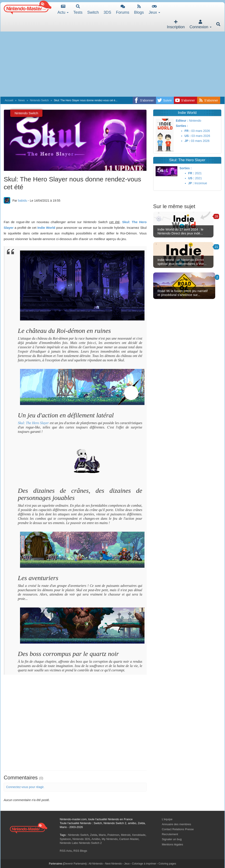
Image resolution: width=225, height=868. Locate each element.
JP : (187, 141)
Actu (63, 9)
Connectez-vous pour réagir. (25, 787)
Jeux (154, 9)
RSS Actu (66, 851)
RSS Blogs (80, 851)
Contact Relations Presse (178, 829)
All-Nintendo (96, 864)
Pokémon (113, 835)
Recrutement (170, 834)
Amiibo (96, 839)
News (22, 100)
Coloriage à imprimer (144, 864)
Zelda (94, 835)
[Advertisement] (112, 64)
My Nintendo (110, 839)
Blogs (139, 9)
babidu (23, 201)
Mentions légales (173, 844)
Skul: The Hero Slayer (33, 423)
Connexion (201, 24)
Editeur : (182, 121)
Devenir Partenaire (75, 864)
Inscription (176, 24)
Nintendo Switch (39, 100)
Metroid (126, 835)
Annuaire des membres (176, 824)
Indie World (46, 228)
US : (188, 136)
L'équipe (167, 819)
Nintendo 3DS (81, 839)
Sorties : (182, 126)
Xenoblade (139, 835)
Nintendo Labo (69, 843)
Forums (123, 9)
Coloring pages (167, 864)
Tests (78, 9)
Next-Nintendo (113, 864)
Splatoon (65, 839)
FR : (187, 131)
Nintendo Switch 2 (90, 843)
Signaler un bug (172, 839)
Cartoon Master (129, 839)
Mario (102, 835)
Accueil (9, 100)
